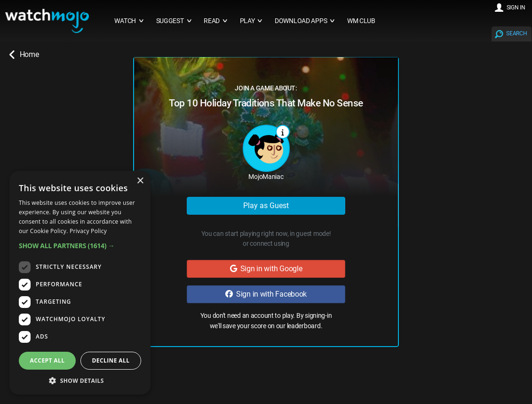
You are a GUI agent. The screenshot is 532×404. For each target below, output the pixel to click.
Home (24, 55)
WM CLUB (361, 21)
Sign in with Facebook (266, 294)
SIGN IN (516, 8)
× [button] (140, 181)
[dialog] (80, 283)
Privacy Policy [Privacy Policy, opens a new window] (88, 231)
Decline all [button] (111, 360)
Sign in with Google (266, 269)
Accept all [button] (48, 360)
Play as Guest (266, 206)
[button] (80, 246)
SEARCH (516, 33)
